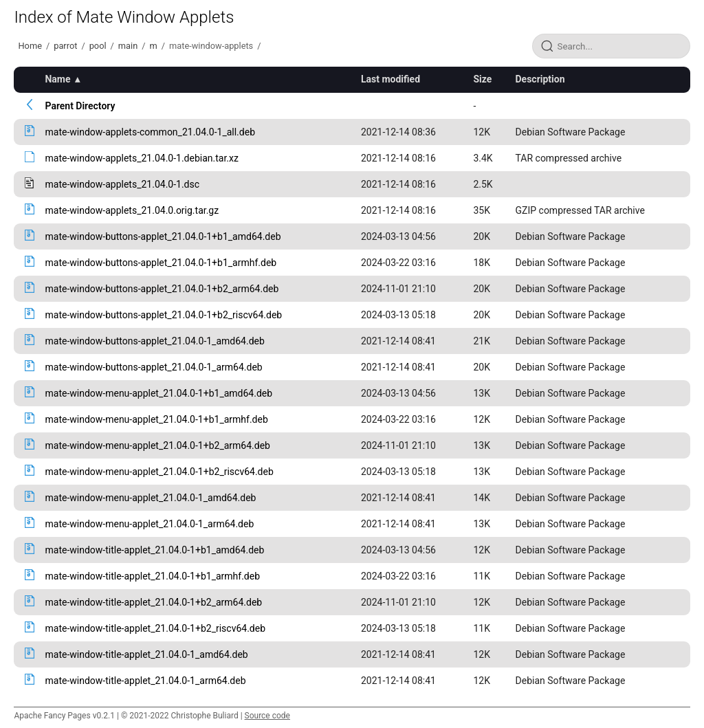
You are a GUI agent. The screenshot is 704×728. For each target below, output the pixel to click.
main (128, 46)
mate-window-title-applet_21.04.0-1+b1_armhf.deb (152, 576)
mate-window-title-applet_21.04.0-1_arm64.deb (145, 681)
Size (482, 79)
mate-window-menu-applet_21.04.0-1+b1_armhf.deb (156, 419)
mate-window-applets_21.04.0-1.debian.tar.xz (141, 158)
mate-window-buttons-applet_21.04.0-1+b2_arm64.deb (162, 289)
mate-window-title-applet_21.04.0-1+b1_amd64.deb (154, 550)
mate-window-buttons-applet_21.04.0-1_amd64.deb (154, 341)
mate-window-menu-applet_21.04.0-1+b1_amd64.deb (158, 393)
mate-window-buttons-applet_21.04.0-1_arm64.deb (153, 367)
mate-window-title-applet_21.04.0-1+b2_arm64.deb (153, 602)
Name (57, 79)
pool (98, 46)
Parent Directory (80, 106)
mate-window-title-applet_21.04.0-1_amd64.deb (146, 654)
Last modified (390, 79)
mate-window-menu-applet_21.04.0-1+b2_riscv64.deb (159, 472)
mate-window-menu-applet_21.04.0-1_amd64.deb (150, 498)
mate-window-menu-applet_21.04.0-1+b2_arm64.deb (157, 445)
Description (540, 79)
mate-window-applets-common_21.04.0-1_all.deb (150, 132)
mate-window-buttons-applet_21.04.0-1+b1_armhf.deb (161, 263)
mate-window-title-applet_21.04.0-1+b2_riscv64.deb (155, 628)
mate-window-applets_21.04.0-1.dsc (122, 184)
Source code (267, 716)
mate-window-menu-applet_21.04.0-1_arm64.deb (149, 524)
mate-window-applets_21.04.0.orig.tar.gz (132, 210)
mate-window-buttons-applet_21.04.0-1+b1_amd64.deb (163, 236)
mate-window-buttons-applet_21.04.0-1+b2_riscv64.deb (163, 315)
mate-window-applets (211, 46)
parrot (65, 46)
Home (30, 46)
